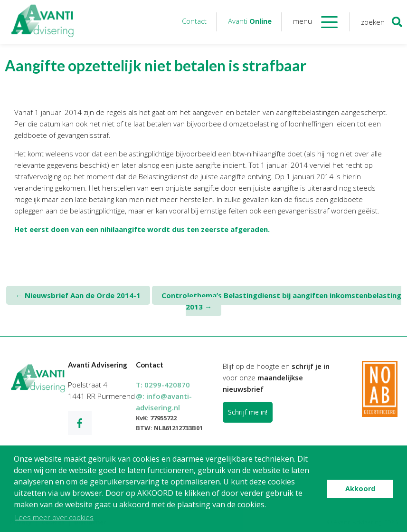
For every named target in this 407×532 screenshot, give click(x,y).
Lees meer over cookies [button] (54, 517)
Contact (194, 21)
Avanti (250, 21)
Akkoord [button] (360, 488)
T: (163, 385)
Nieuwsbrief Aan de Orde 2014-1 (78, 295)
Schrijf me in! (248, 412)
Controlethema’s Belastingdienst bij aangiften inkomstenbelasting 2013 (281, 301)
